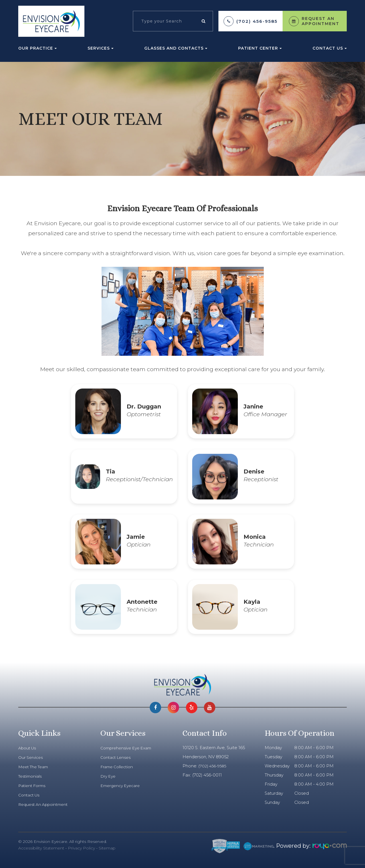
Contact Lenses (117, 757)
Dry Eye (109, 776)
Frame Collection (118, 767)
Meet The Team (35, 767)
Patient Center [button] (260, 48)
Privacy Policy (81, 848)
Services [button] (101, 48)
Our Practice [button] (37, 48)
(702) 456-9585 (257, 21)
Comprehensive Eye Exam (128, 748)
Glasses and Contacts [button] (176, 48)
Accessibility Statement (41, 848)
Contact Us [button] (330, 48)
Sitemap (107, 848)
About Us (28, 748)
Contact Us (30, 795)
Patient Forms (33, 786)
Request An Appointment (45, 804)
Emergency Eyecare (122, 786)
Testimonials (31, 776)
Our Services (31, 757)
